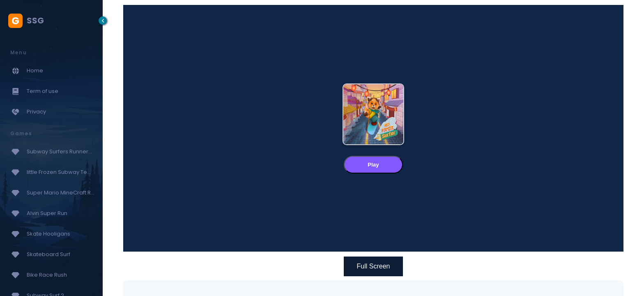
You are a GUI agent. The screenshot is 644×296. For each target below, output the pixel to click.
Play (373, 165)
